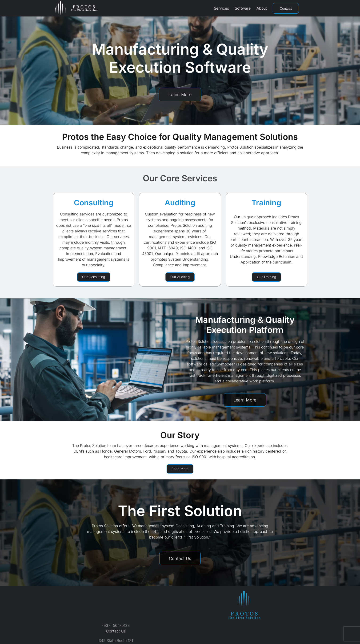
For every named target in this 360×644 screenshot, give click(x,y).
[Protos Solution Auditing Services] (180, 277)
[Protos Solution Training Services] (267, 277)
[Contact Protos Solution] (180, 558)
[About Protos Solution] (180, 469)
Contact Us (116, 631)
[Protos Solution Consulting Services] (94, 277)
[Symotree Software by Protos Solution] (245, 400)
